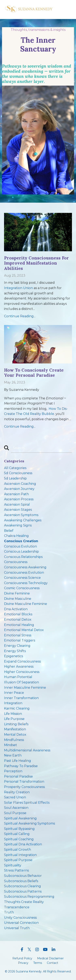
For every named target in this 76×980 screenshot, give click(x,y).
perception (13, 771)
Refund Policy (22, 958)
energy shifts (15, 651)
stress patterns (16, 870)
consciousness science (22, 578)
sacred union (15, 797)
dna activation (16, 609)
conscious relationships (23, 557)
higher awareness (19, 667)
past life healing (18, 761)
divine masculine (18, 599)
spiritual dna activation (23, 844)
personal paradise (18, 776)
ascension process (19, 499)
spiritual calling (17, 834)
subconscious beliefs (21, 881)
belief (9, 531)
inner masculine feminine (25, 688)
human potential (18, 677)
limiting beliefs (16, 724)
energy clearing (17, 646)
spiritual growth (18, 850)
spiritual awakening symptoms (29, 823)
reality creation (17, 792)
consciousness (16, 562)
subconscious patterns (23, 891)
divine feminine (17, 593)
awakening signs (18, 525)
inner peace (14, 693)
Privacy (23, 963)
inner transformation (21, 698)
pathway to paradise (21, 766)
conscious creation (21, 541)
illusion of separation (21, 682)
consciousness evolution (24, 573)
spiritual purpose (18, 860)
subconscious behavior (23, 876)
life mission (13, 714)
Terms (38, 963)
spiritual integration (20, 855)
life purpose (14, 719)
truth (9, 912)
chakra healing (16, 536)
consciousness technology (26, 583)
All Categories (15, 468)
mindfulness (14, 740)
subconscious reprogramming (29, 897)
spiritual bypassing (19, 829)
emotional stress (18, 635)
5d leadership (15, 478)
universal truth (17, 928)
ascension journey (19, 489)
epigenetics (13, 656)
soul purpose (15, 813)
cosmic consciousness (22, 588)
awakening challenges (23, 520)
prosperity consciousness (24, 787)
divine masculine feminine (26, 604)
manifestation (15, 729)
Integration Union (18, 288)
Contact (52, 963)
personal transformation (24, 782)
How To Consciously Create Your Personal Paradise (34, 373)
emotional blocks (18, 614)
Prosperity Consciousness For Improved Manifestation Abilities (36, 263)
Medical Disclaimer (50, 958)
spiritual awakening (20, 818)
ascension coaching (20, 484)
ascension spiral (17, 505)
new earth (13, 755)
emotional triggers (20, 640)
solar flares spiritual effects (27, 803)
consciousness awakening (25, 567)
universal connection (21, 923)
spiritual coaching (19, 839)
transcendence (17, 907)
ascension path (16, 494)
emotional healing (19, 625)
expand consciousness (22, 661)
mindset (11, 745)
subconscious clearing (22, 886)
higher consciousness (22, 672)
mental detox (15, 735)
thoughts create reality (24, 902)
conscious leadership (21, 551)
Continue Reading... (20, 316)
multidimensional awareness (27, 750)
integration (13, 703)
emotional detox (18, 620)
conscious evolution (20, 546)
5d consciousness (18, 473)
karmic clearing (17, 708)
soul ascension (16, 808)
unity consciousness (20, 918)
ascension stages (18, 510)
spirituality (13, 865)
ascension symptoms (21, 515)
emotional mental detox (24, 630)
